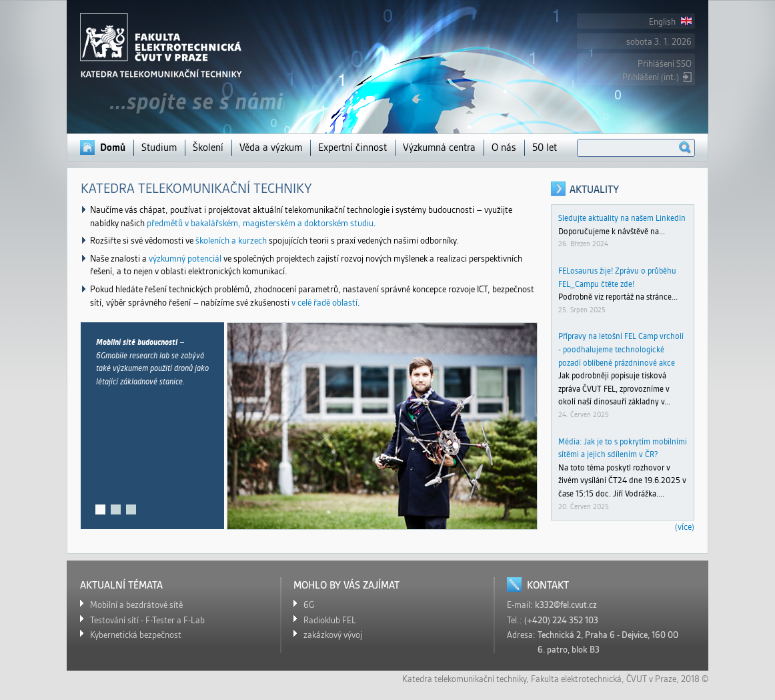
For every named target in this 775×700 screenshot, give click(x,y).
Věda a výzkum (271, 147)
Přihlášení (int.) (651, 77)
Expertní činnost (352, 147)
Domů (113, 147)
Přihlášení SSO (665, 64)
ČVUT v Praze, (653, 679)
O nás (504, 147)
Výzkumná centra (439, 147)
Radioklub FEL (330, 620)
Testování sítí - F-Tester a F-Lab (147, 620)
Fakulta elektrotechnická (576, 679)
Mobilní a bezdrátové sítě (136, 605)
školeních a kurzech (231, 241)
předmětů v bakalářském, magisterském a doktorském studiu (260, 223)
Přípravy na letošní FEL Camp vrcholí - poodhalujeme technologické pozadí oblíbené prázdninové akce (621, 349)
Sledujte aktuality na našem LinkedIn (622, 218)
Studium (159, 147)
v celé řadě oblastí (324, 303)
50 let (545, 147)
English (670, 22)
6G (309, 605)
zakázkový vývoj (333, 635)
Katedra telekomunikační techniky (464, 679)
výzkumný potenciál (185, 259)
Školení (208, 147)
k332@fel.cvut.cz (566, 605)
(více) (685, 527)
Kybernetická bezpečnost (136, 635)
